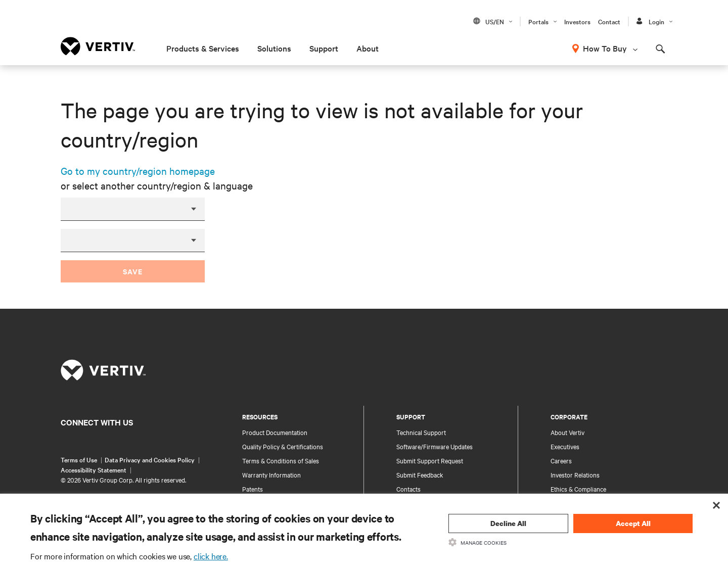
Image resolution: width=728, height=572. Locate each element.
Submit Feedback (420, 474)
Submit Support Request (430, 460)
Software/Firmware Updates (435, 446)
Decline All (508, 523)
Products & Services (203, 48)
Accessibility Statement (94, 469)
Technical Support (421, 432)
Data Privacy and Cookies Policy (150, 459)
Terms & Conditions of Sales (281, 460)
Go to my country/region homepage (138, 171)
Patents (253, 489)
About (368, 48)
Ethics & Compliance (578, 489)
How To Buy (605, 48)
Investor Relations (575, 474)
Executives (565, 446)
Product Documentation (275, 432)
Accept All (633, 523)
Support (324, 48)
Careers (561, 460)
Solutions (274, 48)
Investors (577, 21)
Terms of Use (79, 459)
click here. (211, 556)
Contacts (408, 489)
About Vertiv (567, 432)
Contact (609, 21)
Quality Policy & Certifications (283, 446)
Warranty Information (271, 474)
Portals (538, 21)
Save (133, 271)
